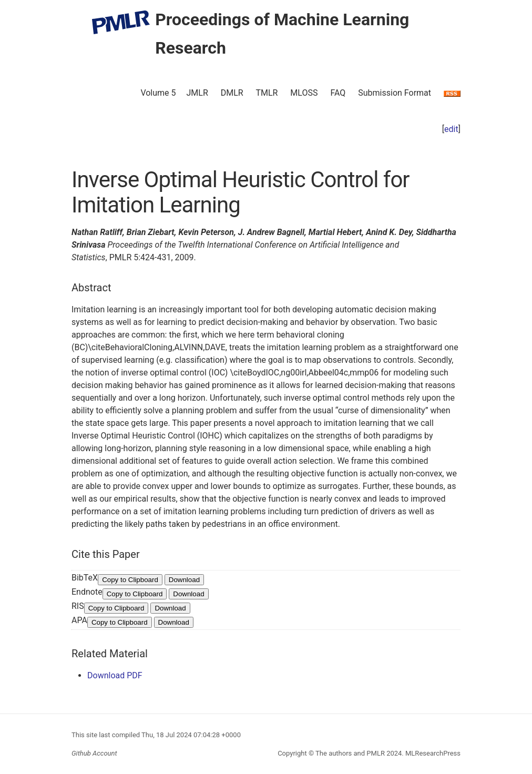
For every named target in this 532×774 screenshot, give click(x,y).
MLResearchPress (432, 753)
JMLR (197, 93)
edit (451, 129)
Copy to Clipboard (130, 580)
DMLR (232, 93)
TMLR (267, 93)
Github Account (94, 753)
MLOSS (304, 93)
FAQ (338, 93)
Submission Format (395, 93)
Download (184, 580)
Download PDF (115, 675)
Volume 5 (158, 93)
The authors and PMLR (350, 753)
